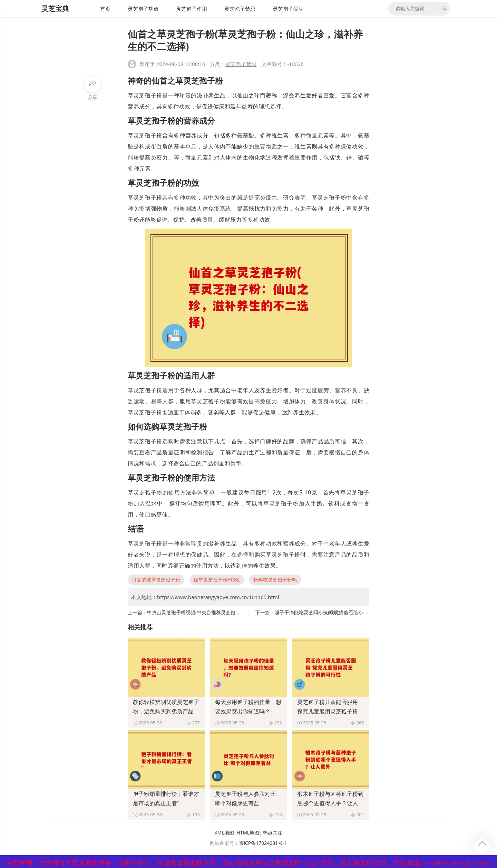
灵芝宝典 (55, 8)
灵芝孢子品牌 (288, 9)
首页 (105, 9)
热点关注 (273, 833)
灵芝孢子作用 (192, 9)
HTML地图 (248, 833)
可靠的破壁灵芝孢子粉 (156, 580)
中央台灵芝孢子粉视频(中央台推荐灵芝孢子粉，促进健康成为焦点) (218, 612)
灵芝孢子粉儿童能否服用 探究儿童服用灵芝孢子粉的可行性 (330, 711)
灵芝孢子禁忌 (240, 9)
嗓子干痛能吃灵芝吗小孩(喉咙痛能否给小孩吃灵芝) (329, 612)
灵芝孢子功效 (143, 9)
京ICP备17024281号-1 (263, 843)
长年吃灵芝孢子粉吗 (275, 580)
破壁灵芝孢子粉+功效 (217, 580)
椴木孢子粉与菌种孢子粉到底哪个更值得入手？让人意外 (330, 803)
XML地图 (224, 833)
